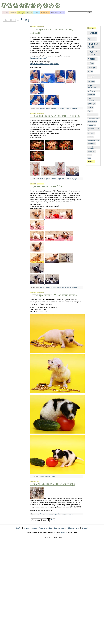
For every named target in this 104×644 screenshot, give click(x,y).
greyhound (91, 137)
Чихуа (59, 108)
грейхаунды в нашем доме (94, 129)
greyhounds (91, 133)
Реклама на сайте (45, 528)
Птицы (29, 13)
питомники (91, 95)
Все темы (92, 28)
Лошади (21, 13)
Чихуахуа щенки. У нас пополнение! (55, 295)
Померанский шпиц (46, 514)
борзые (90, 111)
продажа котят (93, 45)
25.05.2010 (33, 293)
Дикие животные (58, 13)
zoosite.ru (64, 532)
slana (38, 481)
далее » (91, 162)
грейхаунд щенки (94, 91)
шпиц (67, 514)
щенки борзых (91, 144)
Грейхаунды (92, 104)
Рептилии (45, 13)
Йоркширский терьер (93, 140)
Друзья (84, 528)
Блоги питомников (30, 528)
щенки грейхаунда (92, 86)
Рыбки (37, 13)
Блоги (10, 19)
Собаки (13, 13)
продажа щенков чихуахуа (48, 108)
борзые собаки (92, 125)
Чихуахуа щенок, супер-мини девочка (55, 116)
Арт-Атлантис (40, 27)
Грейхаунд (92, 68)
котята (92, 39)
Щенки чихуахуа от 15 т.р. (48, 186)
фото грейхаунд (92, 122)
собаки (91, 63)
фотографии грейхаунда (91, 148)
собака (90, 155)
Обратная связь (74, 528)
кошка (89, 158)
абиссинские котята (94, 118)
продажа (90, 107)
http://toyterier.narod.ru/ (39, 58)
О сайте (19, 528)
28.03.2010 (33, 481)
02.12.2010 (33, 27)
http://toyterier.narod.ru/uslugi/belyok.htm (45, 64)
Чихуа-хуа (61, 514)
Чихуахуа (91, 81)
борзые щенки (92, 151)
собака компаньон (91, 99)
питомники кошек (93, 115)
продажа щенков (92, 53)
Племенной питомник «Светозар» (53, 484)
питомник (92, 59)
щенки (92, 33)
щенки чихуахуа (72, 108)
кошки (90, 72)
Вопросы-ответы (60, 528)
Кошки (5, 13)
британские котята (92, 77)
